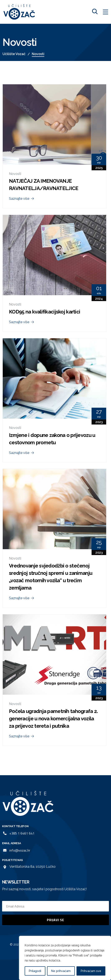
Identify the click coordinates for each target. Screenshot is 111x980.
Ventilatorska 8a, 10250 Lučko (33, 867)
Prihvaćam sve (91, 971)
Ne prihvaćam (61, 971)
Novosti (15, 174)
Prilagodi (35, 971)
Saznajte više (22, 199)
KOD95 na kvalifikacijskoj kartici (45, 312)
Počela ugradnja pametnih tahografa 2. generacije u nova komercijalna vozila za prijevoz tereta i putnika (53, 719)
